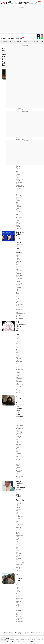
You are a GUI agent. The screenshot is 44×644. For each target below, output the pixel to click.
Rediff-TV (38, 3)
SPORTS (3, 38)
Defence (13, 42)
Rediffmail (13, 3)
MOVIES (21, 35)
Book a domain (19, 633)
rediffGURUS (33, 3)
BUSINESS (14, 35)
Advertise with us (25, 639)
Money (18, 3)
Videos (38, 633)
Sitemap (9, 642)
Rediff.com (17, 639)
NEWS (8, 35)
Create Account (42, 4)
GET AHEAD (11, 38)
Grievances (34, 642)
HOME (2, 35)
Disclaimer (33, 639)
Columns (27, 42)
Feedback (15, 642)
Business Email (27, 3)
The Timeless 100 (22, 634)
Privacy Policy (40, 639)
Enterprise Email (22, 3)
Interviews (35, 42)
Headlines (5, 42)
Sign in (42, 1)
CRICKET (28, 35)
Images (20, 42)
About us (20, 642)
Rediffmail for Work (9, 633)
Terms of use (27, 642)
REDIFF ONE (19, 38)
